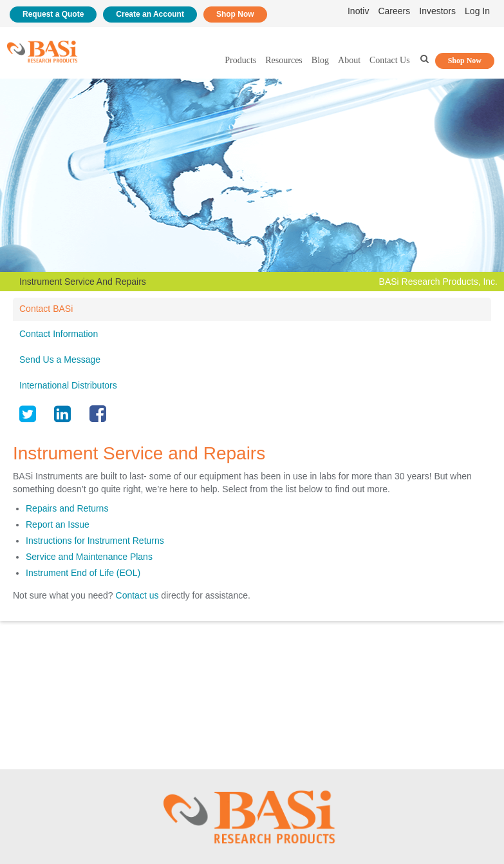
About (349, 60)
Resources (284, 60)
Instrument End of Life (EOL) (83, 573)
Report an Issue (58, 524)
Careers (394, 11)
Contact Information (59, 334)
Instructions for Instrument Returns (95, 541)
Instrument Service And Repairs (83, 282)
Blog (320, 60)
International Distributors (68, 385)
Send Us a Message (60, 360)
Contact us (137, 595)
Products (240, 60)
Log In (477, 11)
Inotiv (358, 11)
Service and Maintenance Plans (89, 557)
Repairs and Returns (67, 508)
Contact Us (390, 60)
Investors (437, 11)
